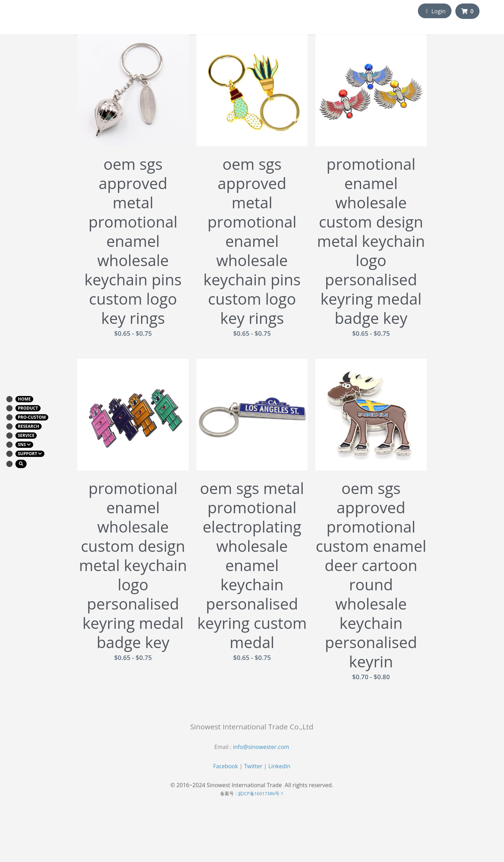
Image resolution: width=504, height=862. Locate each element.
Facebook (226, 774)
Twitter (253, 774)
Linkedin (279, 774)
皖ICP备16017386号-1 (261, 801)
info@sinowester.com (261, 755)
